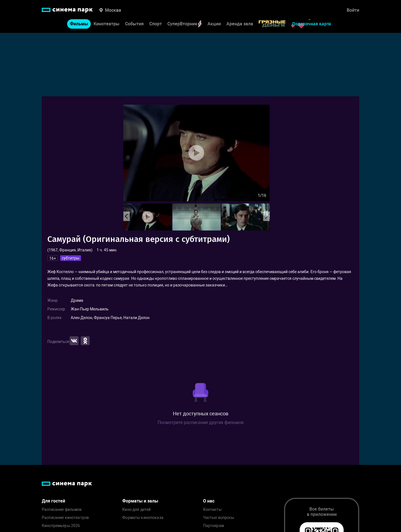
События (134, 24)
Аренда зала (240, 24)
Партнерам (213, 526)
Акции (214, 24)
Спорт (156, 24)
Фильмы (79, 24)
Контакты (212, 510)
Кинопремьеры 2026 (61, 526)
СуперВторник (185, 24)
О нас (209, 501)
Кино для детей (136, 510)
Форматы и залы (140, 501)
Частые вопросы (219, 518)
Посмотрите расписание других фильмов (201, 422)
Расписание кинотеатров (65, 518)
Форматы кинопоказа (143, 518)
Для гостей (53, 501)
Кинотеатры (107, 24)
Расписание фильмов (62, 510)
